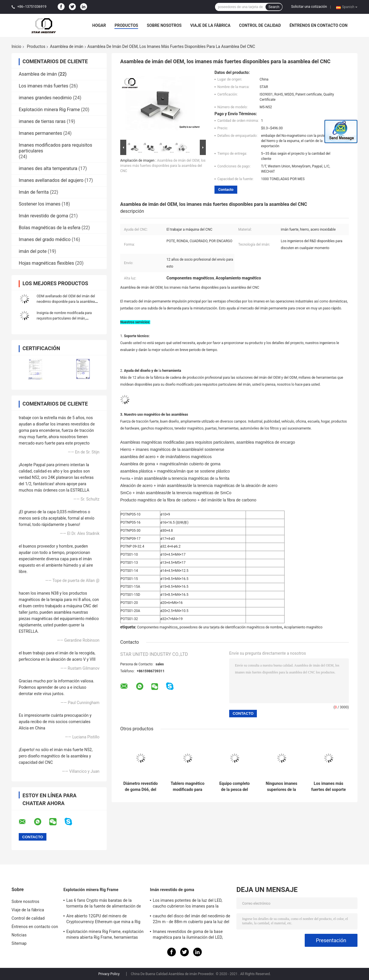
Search (274, 7)
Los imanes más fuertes (44, 86)
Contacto (226, 190)
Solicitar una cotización (309, 7)
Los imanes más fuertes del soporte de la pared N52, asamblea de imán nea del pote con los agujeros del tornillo (328, 787)
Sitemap (19, 943)
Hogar (99, 25)
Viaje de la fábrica (210, 25)
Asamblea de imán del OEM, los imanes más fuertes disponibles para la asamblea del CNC (163, 166)
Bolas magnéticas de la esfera (50, 228)
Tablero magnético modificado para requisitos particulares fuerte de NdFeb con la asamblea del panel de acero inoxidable (188, 787)
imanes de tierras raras (42, 121)
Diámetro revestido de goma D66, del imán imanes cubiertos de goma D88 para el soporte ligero (141, 787)
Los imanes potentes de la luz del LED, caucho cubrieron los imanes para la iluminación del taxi (188, 904)
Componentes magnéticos (157, 627)
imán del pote (33, 251)
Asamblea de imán (67, 46)
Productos (126, 25)
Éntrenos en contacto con (318, 25)
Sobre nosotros (164, 25)
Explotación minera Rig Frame (49, 110)
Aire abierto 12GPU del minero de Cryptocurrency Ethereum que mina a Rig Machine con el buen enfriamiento (103, 920)
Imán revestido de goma (44, 216)
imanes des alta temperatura (48, 168)
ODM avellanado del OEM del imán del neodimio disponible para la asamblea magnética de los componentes (66, 302)
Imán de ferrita (34, 192)
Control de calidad (260, 25)
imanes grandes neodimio (45, 98)
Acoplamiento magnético (303, 627)
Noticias (19, 935)
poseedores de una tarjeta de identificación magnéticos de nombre (231, 627)
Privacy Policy (109, 974)
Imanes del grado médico (45, 239)
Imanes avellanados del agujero (51, 180)
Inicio (16, 46)
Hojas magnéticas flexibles (46, 263)
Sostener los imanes (40, 204)
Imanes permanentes (40, 133)
